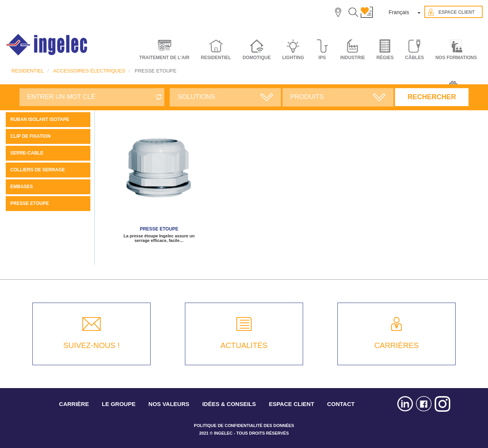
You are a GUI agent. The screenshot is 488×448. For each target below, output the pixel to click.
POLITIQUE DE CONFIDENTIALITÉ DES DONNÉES (244, 425)
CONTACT (341, 404)
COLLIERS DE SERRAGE (38, 170)
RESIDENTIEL (28, 71)
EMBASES (22, 187)
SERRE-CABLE (27, 153)
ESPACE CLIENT (291, 404)
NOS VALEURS (169, 404)
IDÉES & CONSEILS (229, 404)
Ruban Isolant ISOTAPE (40, 119)
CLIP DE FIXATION (30, 136)
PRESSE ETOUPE (30, 203)
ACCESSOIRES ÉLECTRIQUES (89, 71)
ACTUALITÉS (244, 345)
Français (399, 12)
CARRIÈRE (74, 404)
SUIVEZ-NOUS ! (91, 345)
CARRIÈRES (397, 345)
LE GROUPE (119, 404)
